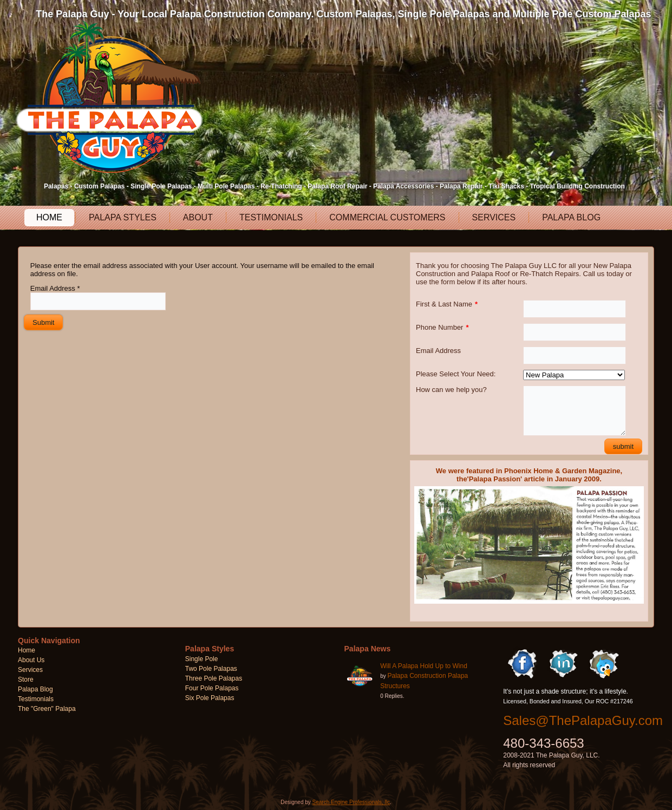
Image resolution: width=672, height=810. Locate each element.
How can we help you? (451, 390)
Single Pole (202, 659)
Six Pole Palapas (210, 698)
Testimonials (271, 217)
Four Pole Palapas (212, 688)
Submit (43, 322)
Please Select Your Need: (456, 374)
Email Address (55, 288)
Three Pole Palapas (214, 678)
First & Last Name (447, 304)
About (198, 217)
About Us (31, 660)
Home (49, 217)
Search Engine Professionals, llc (351, 802)
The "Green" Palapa (47, 709)
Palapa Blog (571, 217)
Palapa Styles (123, 217)
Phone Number (442, 327)
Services (494, 217)
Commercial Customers (387, 217)
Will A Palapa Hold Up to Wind (424, 666)
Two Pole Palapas (211, 669)
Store (26, 680)
